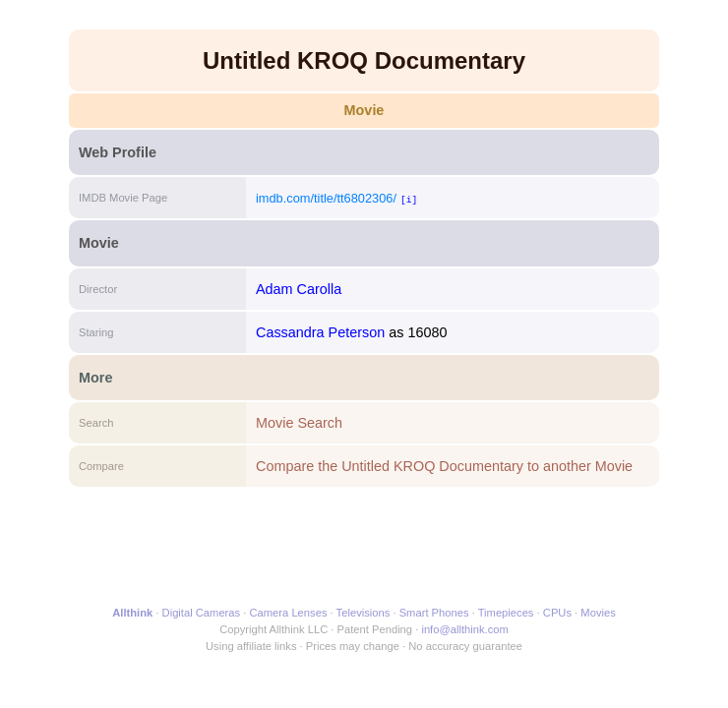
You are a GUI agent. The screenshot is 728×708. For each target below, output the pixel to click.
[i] (409, 199)
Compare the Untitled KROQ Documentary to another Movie (444, 466)
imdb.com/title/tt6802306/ (326, 198)
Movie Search (299, 423)
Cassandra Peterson (320, 332)
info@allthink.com (464, 629)
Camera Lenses (289, 613)
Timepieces (506, 613)
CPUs (557, 613)
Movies (598, 613)
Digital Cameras (202, 613)
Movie (364, 110)
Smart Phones (434, 613)
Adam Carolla (299, 289)
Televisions (364, 613)
